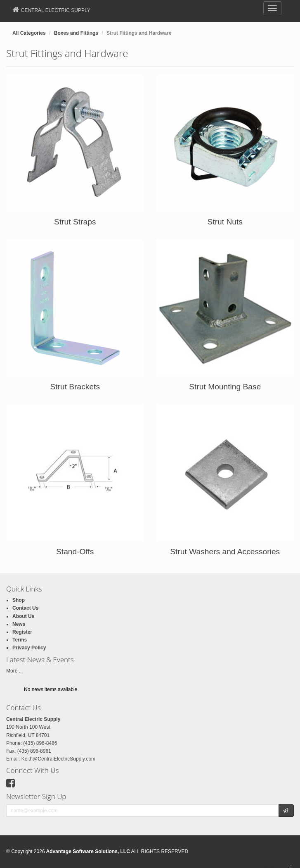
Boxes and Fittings (76, 33)
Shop (19, 600)
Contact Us (25, 608)
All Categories (29, 33)
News (19, 624)
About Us (23, 616)
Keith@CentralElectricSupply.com (58, 759)
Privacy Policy (29, 648)
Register (22, 632)
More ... (15, 671)
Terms (20, 640)
